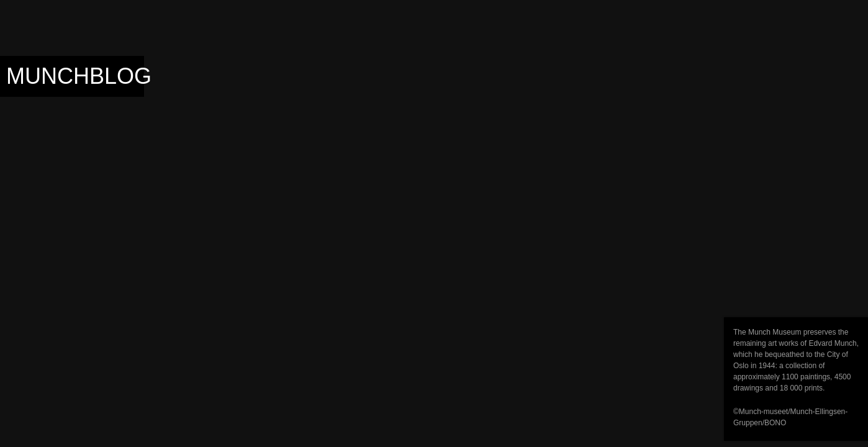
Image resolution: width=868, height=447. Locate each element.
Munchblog (79, 76)
